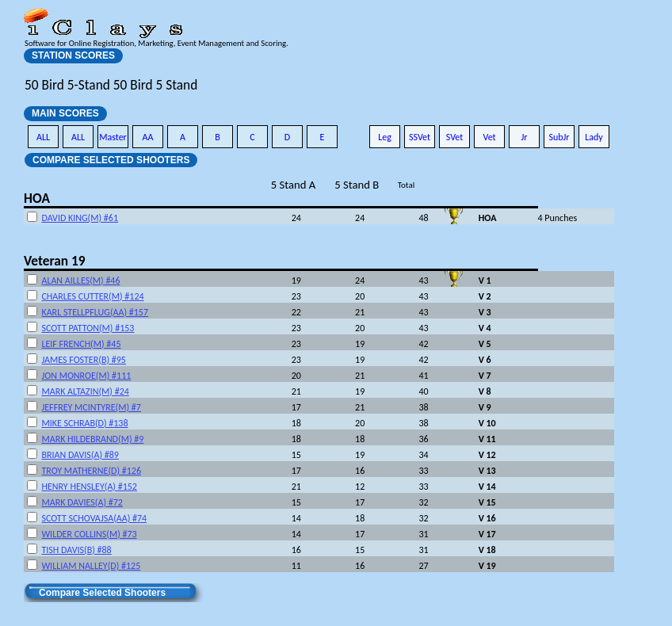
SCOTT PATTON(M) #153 (88, 328)
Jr (524, 137)
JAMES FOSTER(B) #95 (83, 360)
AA (148, 137)
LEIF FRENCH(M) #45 (81, 344)
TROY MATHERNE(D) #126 (91, 471)
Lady (594, 137)
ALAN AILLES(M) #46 (80, 281)
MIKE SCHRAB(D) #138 (84, 423)
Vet (489, 137)
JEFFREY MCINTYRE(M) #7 (91, 407)
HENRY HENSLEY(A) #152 (89, 487)
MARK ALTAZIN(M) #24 (85, 391)
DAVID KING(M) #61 (80, 218)
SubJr (559, 137)
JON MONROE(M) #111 (86, 376)
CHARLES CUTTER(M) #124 (92, 296)
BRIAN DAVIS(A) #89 (80, 455)
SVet (455, 137)
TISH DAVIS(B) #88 (76, 550)
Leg (385, 137)
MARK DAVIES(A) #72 (82, 502)
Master (113, 137)
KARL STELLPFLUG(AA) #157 (95, 312)
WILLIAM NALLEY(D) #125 (91, 566)
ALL (43, 137)
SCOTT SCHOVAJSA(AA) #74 (94, 518)
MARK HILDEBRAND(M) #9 (92, 439)
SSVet (420, 137)
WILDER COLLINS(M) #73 (89, 534)
